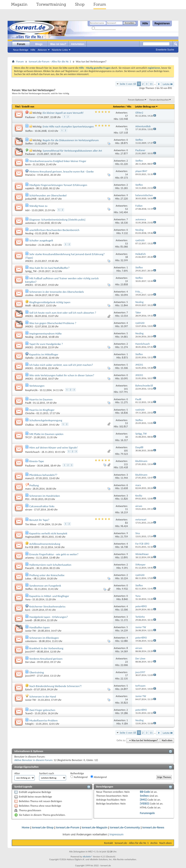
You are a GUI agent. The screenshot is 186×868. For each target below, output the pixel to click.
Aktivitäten (78, 44)
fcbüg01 (29, 724)
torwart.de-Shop (43, 827)
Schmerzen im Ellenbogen (44, 638)
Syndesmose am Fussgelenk (45, 586)
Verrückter (31, 245)
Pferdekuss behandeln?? (43, 475)
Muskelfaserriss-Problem (43, 720)
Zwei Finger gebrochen (42, 710)
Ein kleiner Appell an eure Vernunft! (63, 113)
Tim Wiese (31, 524)
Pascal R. (30, 568)
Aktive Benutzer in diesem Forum (33, 760)
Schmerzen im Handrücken (45, 496)
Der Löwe (30, 662)
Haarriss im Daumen (41, 399)
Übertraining (37, 672)
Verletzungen (37, 386)
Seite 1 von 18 (128, 84)
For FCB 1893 (32, 547)
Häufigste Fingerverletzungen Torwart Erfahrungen (58, 185)
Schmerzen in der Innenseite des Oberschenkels (57, 292)
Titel (17, 107)
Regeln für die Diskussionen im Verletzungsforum (71, 140)
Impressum (116, 834)
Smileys (144, 796)
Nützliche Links (60, 50)
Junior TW (31, 631)
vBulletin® (87, 857)
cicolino (29, 295)
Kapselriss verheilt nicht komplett (48, 533)
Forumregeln (147, 813)
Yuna (28, 599)
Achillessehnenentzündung (45, 544)
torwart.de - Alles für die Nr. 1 (132, 843)
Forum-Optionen (136, 100)
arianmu (30, 558)
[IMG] (143, 800)
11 (151, 84)
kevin (28, 164)
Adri (27, 210)
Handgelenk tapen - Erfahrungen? (49, 617)
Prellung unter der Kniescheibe (47, 575)
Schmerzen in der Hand (43, 697)
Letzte (168, 84)
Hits (129, 107)
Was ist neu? (58, 44)
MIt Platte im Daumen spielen (46, 434)
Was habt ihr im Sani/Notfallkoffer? (49, 268)
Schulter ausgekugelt (41, 240)
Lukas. (28, 579)
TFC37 (28, 437)
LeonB (28, 620)
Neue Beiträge (21, 50)
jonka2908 (31, 199)
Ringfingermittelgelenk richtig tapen (50, 302)
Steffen (29, 131)
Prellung (34, 485)
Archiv (154, 843)
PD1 (27, 499)
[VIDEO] (145, 804)
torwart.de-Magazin (95, 827)
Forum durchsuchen (159, 100)
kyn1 (28, 610)
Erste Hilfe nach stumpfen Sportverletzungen (68, 126)
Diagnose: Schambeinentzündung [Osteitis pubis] (57, 220)
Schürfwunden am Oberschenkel (48, 195)
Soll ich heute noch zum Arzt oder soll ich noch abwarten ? (63, 313)
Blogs (39, 44)
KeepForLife (31, 390)
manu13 (30, 478)
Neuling (29, 233)
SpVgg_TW (31, 271)
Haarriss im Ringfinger (42, 410)
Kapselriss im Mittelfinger (44, 354)
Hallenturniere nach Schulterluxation (50, 565)
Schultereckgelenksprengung (46, 420)
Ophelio (29, 358)
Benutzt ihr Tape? (39, 520)
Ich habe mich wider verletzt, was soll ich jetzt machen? (61, 365)
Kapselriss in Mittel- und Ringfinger (49, 596)
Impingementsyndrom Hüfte (46, 334)
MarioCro (30, 175)
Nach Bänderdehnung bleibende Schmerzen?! (56, 686)
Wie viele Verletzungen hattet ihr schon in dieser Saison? (62, 375)
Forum (100, 4)
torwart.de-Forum (68, 827)
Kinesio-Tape (37, 461)
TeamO (29, 713)
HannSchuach (32, 452)
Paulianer (30, 117)
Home (26, 827)
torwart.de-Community (125, 827)
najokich (30, 188)
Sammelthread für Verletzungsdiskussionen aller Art (72, 151)
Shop (80, 4)
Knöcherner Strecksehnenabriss (47, 606)
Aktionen (42, 50)
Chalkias (30, 425)
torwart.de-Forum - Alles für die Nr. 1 (50, 61)
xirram (29, 510)
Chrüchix (30, 413)
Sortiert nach (46, 773)
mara (28, 489)
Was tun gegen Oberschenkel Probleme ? (53, 323)
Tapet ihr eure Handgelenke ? (46, 344)
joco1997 (30, 652)
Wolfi (28, 306)
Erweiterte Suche (165, 50)
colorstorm (31, 641)
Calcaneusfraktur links (42, 506)
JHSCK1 (29, 261)
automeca (31, 223)
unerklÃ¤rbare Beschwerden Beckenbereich (54, 230)
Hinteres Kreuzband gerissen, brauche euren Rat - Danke (61, 171)
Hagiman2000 (33, 537)
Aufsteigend (79, 777)
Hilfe (145, 23)
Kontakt (109, 843)
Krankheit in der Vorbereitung (46, 648)
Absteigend (99, 777)
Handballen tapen (40, 627)
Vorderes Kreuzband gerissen (46, 659)
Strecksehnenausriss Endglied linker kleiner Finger (58, 161)
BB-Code (145, 792)
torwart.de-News (153, 827)
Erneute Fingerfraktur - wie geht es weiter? (54, 554)
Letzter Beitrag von (146, 107)
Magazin (19, 4)
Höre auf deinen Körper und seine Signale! (54, 447)
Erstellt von (28, 107)
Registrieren (162, 23)
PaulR (28, 403)
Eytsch (29, 689)
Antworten (119, 107)
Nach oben (167, 740)
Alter (17, 773)
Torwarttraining (51, 4)
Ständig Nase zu (38, 206)
